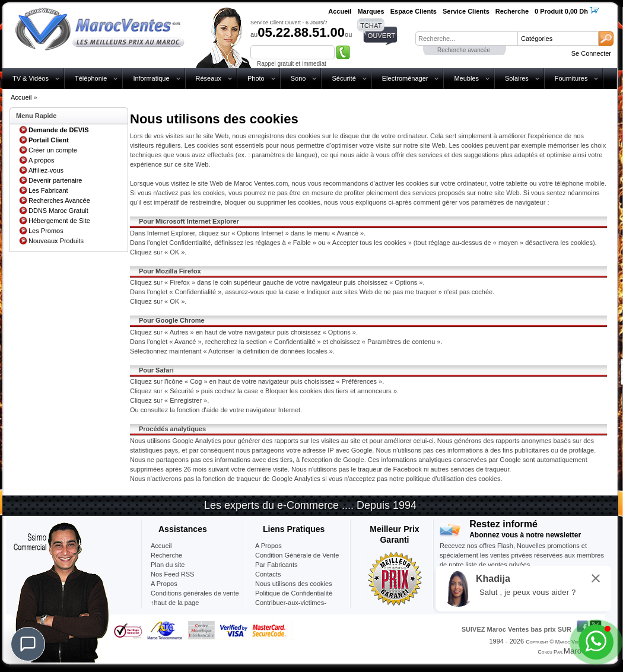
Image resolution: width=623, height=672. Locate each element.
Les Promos (46, 231)
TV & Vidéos (31, 78)
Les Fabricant (48, 190)
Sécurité (344, 78)
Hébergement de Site (59, 221)
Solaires (517, 78)
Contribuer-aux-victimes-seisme (291, 607)
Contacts (268, 574)
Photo (256, 78)
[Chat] (28, 644)
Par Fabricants (276, 565)
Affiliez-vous (46, 170)
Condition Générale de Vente (297, 555)
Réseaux (209, 78)
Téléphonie (91, 78)
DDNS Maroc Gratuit (58, 211)
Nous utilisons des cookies (294, 584)
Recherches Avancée (59, 200)
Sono (298, 78)
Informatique (151, 78)
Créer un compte (53, 150)
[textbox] (466, 39)
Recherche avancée (464, 50)
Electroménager (405, 78)
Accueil (21, 97)
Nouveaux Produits (56, 241)
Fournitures (571, 78)
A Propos (268, 546)
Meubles (466, 78)
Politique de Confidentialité (294, 593)
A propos (41, 160)
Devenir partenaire (55, 180)
